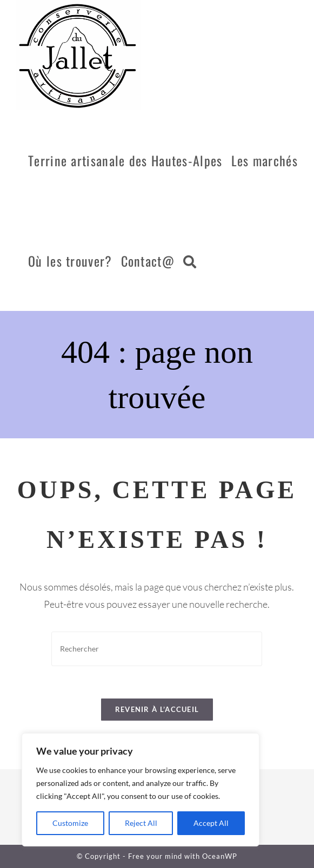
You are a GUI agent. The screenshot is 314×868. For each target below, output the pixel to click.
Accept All (211, 823)
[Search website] (190, 261)
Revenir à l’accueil (157, 709)
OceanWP (220, 856)
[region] (141, 790)
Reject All (141, 823)
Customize (70, 823)
